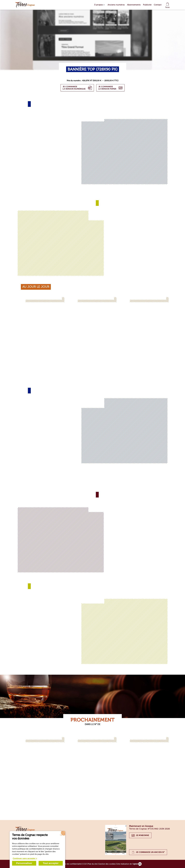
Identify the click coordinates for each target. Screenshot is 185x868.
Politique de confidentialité (70, 864)
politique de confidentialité (30, 849)
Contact (158, 5)
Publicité (147, 5)
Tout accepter (51, 863)
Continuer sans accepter (24, 858)
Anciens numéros (116, 5)
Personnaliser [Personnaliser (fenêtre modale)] (24, 863)
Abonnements (134, 5)
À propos (99, 5)
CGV (85, 864)
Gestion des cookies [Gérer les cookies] (107, 864)
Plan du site (93, 864)
